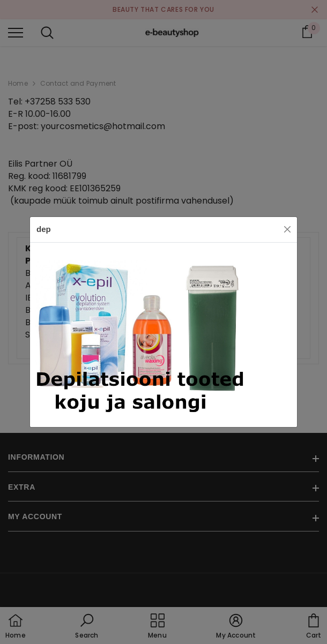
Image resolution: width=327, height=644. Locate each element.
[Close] (287, 229)
